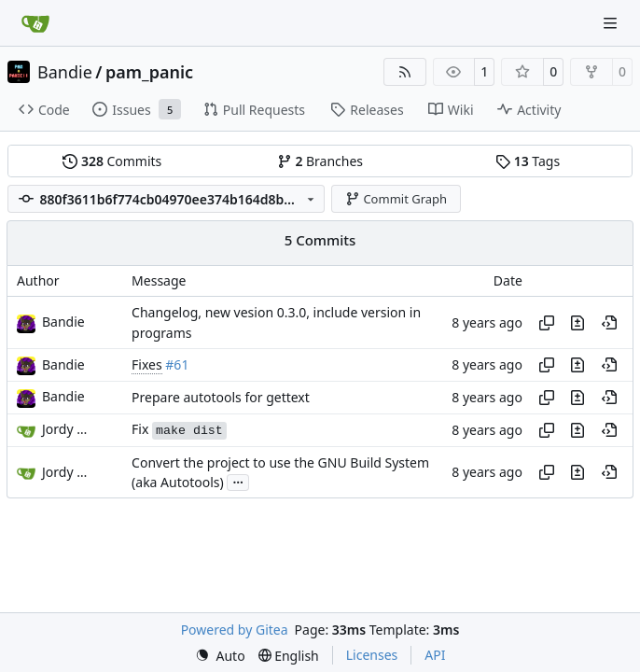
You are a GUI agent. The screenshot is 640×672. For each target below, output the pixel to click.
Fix (179, 429)
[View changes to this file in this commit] (577, 323)
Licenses (372, 655)
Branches (320, 161)
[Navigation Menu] (612, 23)
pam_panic (149, 72)
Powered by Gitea (235, 630)
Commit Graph (396, 199)
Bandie (65, 72)
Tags (528, 161)
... (238, 481)
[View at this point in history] (609, 323)
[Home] (35, 23)
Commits (112, 161)
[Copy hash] (547, 323)
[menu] (220, 656)
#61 (177, 364)
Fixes (147, 364)
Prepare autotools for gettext (221, 397)
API (435, 655)
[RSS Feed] (405, 72)
